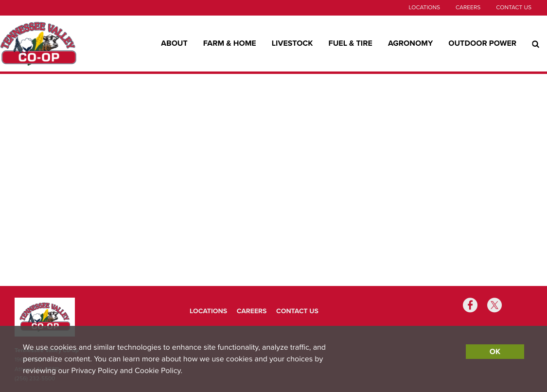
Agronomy (410, 43)
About (174, 43)
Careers (468, 8)
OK (495, 352)
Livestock (292, 43)
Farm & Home (230, 43)
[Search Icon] (536, 44)
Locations (424, 8)
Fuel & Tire (351, 43)
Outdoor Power (482, 43)
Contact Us (514, 8)
